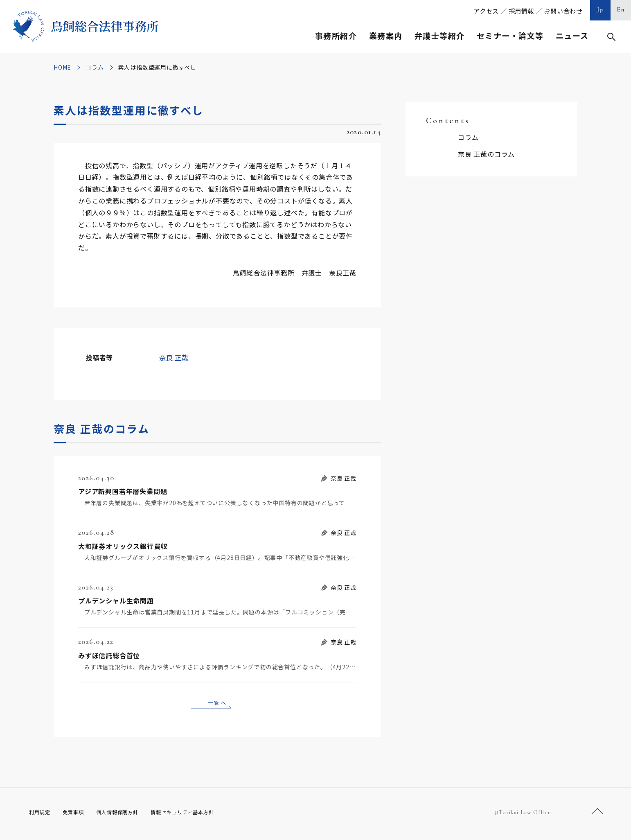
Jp (600, 9)
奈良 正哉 (174, 357)
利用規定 (41, 815)
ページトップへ (597, 815)
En (621, 9)
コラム (95, 67)
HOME (62, 67)
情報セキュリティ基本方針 (202, 815)
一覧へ (217, 704)
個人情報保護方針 (128, 815)
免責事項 (78, 815)
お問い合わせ (563, 11)
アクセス (486, 11)
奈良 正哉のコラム (486, 154)
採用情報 (522, 11)
